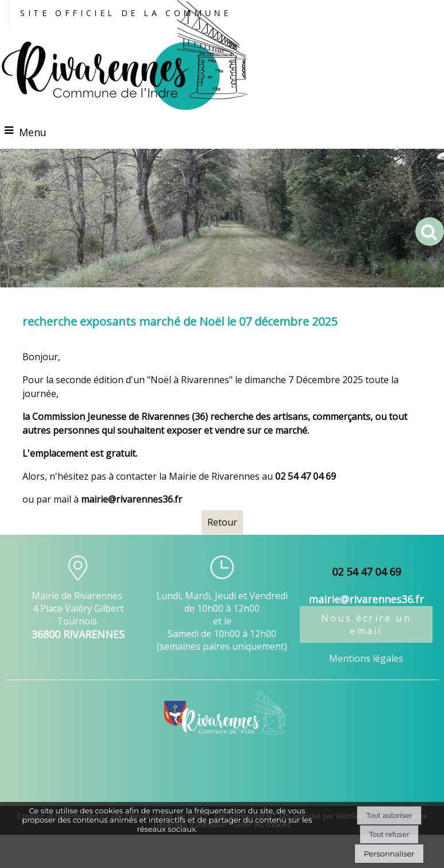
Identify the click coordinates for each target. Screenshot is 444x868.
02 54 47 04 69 (366, 572)
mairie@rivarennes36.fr (132, 499)
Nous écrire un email (366, 624)
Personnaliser (389, 854)
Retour (222, 522)
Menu (33, 132)
